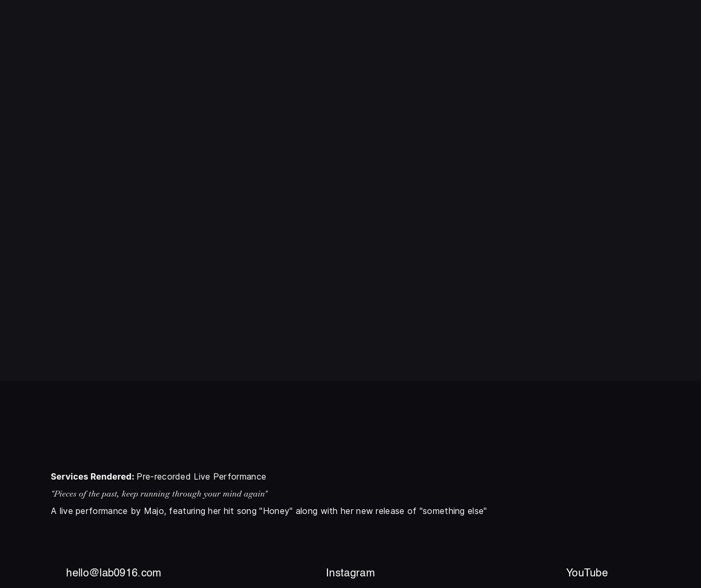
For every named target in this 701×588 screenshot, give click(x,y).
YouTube (587, 574)
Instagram (350, 574)
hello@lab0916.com (114, 574)
